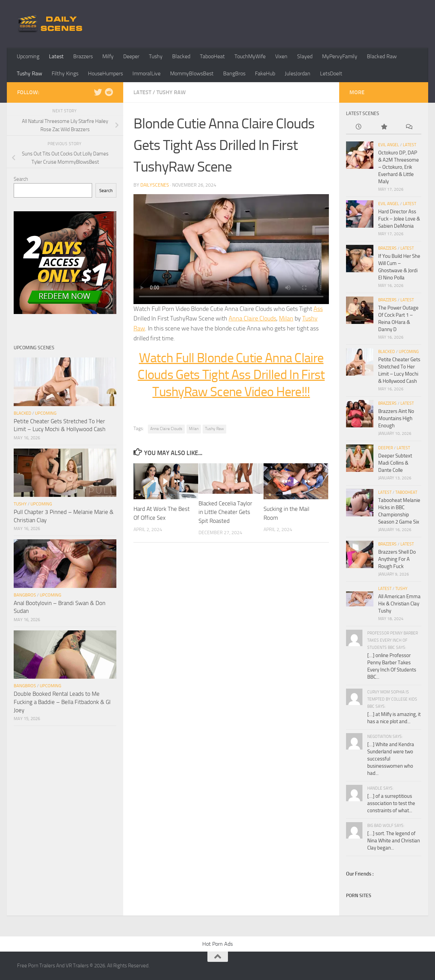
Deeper (131, 56)
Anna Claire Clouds (252, 318)
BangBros (234, 73)
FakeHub (265, 73)
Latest (56, 56)
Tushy (156, 56)
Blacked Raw (382, 56)
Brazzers (83, 56)
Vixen (281, 56)
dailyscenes (155, 185)
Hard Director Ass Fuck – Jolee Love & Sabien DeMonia (399, 219)
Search (21, 179)
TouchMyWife (250, 56)
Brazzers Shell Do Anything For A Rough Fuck (397, 559)
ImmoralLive (146, 73)
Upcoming (28, 56)
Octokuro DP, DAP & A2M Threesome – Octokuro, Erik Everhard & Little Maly (399, 167)
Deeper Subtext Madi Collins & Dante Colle (395, 463)
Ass (318, 309)
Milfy (108, 56)
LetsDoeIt (331, 73)
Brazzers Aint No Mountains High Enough (396, 418)
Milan (286, 318)
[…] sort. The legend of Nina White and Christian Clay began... (394, 841)
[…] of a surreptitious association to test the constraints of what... (391, 803)
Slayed (305, 56)
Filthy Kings (65, 73)
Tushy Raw (29, 73)
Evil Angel (389, 145)
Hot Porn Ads (217, 944)
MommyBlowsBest (192, 73)
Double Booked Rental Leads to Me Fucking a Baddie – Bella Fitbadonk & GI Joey (62, 702)
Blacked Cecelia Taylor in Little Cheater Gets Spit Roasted (225, 512)
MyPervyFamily (340, 56)
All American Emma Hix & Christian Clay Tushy (399, 604)
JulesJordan (298, 73)
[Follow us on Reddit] (109, 92)
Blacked (181, 56)
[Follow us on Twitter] (98, 92)
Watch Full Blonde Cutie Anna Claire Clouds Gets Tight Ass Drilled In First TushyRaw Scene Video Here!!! (231, 375)
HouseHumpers (105, 73)
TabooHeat (212, 56)
